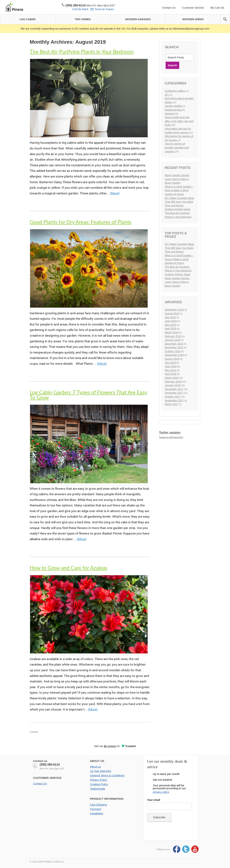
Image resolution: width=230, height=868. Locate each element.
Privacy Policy (99, 780)
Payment (95, 809)
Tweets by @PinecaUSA (171, 437)
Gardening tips (173, 110)
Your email (154, 800)
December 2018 (174, 344)
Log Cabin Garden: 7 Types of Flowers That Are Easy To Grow (88, 395)
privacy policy (161, 792)
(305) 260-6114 (50, 765)
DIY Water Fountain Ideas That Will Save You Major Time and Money (179, 202)
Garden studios (174, 106)
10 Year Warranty (101, 771)
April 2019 (170, 329)
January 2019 (172, 340)
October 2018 (172, 351)
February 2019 (173, 336)
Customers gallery (175, 91)
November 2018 (174, 347)
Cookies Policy (99, 784)
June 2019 (171, 321)
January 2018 (172, 385)
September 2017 (174, 401)
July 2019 (170, 317)
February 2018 (173, 382)
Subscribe (159, 817)
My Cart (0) (217, 8)
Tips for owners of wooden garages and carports (177, 147)
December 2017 (174, 389)
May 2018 (170, 370)
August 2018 (172, 359)
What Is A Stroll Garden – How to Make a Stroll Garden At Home (179, 190)
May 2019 (170, 325)
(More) (115, 193)
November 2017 (174, 393)
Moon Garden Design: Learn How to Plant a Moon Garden (177, 179)
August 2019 (172, 314)
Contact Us (169, 8)
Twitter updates (170, 433)
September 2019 (174, 310)
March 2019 (171, 332)
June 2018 (171, 366)
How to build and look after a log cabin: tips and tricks (179, 121)
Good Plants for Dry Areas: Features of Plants (81, 222)
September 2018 (174, 355)
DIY (167, 95)
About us (95, 767)
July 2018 (170, 363)
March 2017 (171, 404)
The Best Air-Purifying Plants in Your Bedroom (82, 52)
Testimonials (98, 789)
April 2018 (170, 374)
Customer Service (193, 8)
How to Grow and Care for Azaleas (69, 568)
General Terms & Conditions (107, 775)
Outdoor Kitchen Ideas (177, 209)
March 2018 (171, 378)
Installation (97, 813)
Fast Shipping (98, 805)
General (170, 114)
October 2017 (172, 397)
